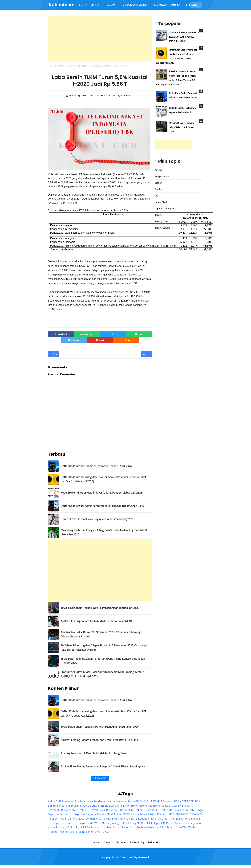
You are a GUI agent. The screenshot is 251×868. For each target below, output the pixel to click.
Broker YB (166, 810)
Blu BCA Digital (113, 806)
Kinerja (155, 819)
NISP (140, 823)
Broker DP (54, 810)
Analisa (79, 801)
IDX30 (185, 814)
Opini (157, 823)
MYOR (97, 823)
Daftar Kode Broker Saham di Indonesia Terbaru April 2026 (96, 466)
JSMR (107, 819)
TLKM (112, 96)
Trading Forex (162, 221)
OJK (151, 823)
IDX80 (192, 814)
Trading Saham (162, 228)
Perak (185, 823)
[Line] (139, 334)
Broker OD (127, 810)
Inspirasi (53, 819)
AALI (51, 801)
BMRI (126, 806)
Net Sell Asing (128, 823)
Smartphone (174, 827)
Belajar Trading (80, 806)
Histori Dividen (157, 814)
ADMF (58, 801)
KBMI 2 (124, 819)
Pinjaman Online (66, 827)
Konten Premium (170, 819)
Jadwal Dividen (162, 202)
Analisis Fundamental (97, 801)
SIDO (163, 827)
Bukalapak (179, 810)
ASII (136, 801)
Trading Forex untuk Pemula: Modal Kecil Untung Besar (94, 753)
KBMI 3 (133, 819)
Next (146, 354)
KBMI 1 (115, 819)
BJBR (101, 806)
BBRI (192, 801)
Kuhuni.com (125, 857)
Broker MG (113, 810)
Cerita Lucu (66, 814)
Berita (104, 96)
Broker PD (140, 810)
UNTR (98, 832)
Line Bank (67, 823)
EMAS (110, 814)
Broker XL (153, 810)
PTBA (86, 827)
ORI (163, 823)
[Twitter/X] (113, 334)
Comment (127, 96)
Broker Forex (69, 810)
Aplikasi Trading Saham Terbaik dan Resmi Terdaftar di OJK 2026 (100, 740)
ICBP (178, 814)
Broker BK (175, 806)
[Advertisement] (100, 38)
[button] (126, 340)
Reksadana (97, 827)
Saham (108, 827)
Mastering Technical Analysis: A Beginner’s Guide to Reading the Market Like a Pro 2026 (104, 532)
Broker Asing (160, 806)
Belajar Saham (162, 176)
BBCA (178, 801)
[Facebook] (61, 334)
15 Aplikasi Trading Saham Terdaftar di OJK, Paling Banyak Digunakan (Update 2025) (103, 661)
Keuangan (144, 819)
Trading (159, 215)
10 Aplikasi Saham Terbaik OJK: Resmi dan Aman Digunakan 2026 (100, 608)
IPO (157, 196)
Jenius (99, 819)
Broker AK (146, 806)
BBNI (185, 801)
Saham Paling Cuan (125, 827)
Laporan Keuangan (164, 208)
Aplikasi (159, 170)
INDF (199, 814)
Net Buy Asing (110, 823)
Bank (143, 801)
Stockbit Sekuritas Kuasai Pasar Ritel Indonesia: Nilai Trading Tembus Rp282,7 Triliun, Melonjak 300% (103, 674)
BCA (198, 801)
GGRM (127, 814)
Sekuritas (154, 827)
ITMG (73, 819)
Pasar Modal (174, 823)
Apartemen (117, 801)
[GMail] (100, 340)
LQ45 (90, 823)
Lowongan (80, 823)
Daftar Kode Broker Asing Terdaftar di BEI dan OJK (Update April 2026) (103, 506)
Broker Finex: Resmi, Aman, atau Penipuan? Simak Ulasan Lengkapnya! (103, 766)
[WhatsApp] (87, 334)
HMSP (170, 814)
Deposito (79, 814)
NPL (146, 823)
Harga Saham (139, 814)
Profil (79, 827)
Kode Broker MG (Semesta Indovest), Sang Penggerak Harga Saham (102, 493)
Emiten (118, 814)
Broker (158, 183)
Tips (185, 827)
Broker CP (188, 806)
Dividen (159, 189)
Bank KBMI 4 (154, 801)
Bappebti (168, 801)
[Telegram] (74, 340)
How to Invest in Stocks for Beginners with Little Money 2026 (97, 519)
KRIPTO (186, 819)
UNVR (106, 832)
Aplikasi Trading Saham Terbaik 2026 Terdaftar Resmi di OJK (97, 621)
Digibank (91, 814)
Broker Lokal (98, 810)
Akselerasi (68, 801)
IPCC (62, 819)
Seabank (142, 827)
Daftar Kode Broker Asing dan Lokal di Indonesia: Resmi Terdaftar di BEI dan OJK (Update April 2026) (104, 479)
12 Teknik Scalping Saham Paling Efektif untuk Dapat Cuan (181, 127)
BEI (50, 806)
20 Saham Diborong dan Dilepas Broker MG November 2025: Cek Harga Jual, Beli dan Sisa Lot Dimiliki (104, 648)
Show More (100, 778)
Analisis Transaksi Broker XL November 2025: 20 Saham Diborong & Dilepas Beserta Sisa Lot (102, 634)
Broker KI (83, 810)
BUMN (190, 810)
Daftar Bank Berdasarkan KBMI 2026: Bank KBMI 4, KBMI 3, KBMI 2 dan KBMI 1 (184, 37)
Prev (54, 354)
